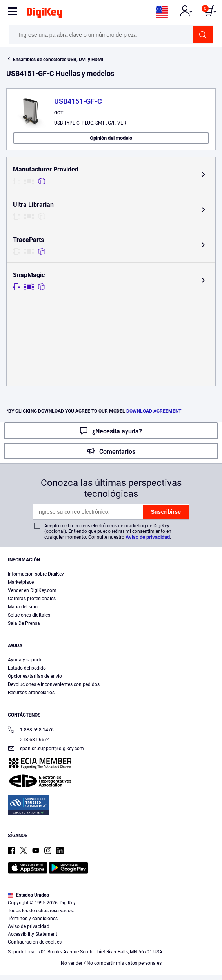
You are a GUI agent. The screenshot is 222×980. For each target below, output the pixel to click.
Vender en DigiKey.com (32, 590)
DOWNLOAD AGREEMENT (154, 411)
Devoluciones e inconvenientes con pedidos (54, 684)
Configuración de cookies (35, 942)
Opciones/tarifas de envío (35, 676)
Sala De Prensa (24, 623)
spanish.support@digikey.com (46, 749)
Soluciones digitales (29, 615)
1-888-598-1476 (31, 730)
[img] (44, 14)
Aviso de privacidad (148, 537)
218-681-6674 (29, 740)
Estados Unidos (28, 895)
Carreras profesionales (32, 599)
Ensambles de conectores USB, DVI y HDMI (58, 60)
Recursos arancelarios (31, 693)
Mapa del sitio (23, 607)
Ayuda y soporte (25, 660)
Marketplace (21, 582)
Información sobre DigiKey (36, 574)
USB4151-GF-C (78, 101)
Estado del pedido (27, 668)
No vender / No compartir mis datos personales (111, 963)
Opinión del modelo (111, 138)
